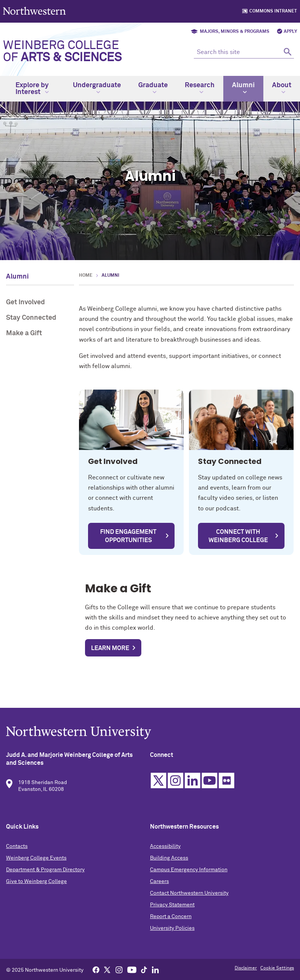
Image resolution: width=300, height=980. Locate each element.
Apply (290, 32)
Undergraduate (97, 88)
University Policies (172, 933)
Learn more (110, 648)
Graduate (153, 88)
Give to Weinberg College (36, 886)
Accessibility (165, 851)
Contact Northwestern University (189, 898)
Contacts (17, 851)
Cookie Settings (277, 968)
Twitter (159, 785)
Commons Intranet (273, 11)
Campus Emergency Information (189, 874)
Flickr (227, 785)
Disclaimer (246, 968)
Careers (159, 886)
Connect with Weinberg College (238, 536)
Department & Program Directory (45, 874)
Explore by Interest (32, 89)
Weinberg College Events (36, 863)
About (282, 88)
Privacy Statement (172, 909)
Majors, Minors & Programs (235, 32)
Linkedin (193, 785)
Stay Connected (31, 318)
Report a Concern (171, 921)
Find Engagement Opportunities (128, 536)
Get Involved (26, 302)
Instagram (176, 785)
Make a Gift (24, 333)
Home (86, 276)
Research (200, 88)
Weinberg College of (62, 52)
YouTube (210, 785)
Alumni (243, 88)
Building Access (169, 863)
